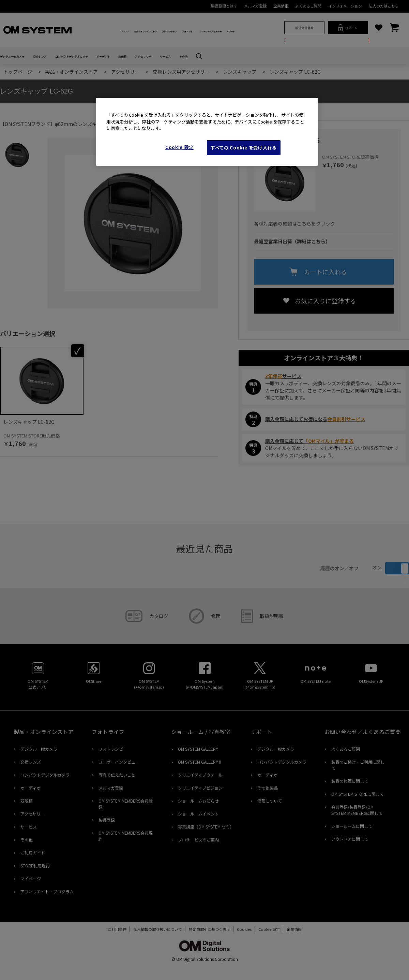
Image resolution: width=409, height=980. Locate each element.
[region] (207, 132)
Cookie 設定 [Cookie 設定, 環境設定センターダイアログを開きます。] (179, 147)
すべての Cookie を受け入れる (244, 148)
